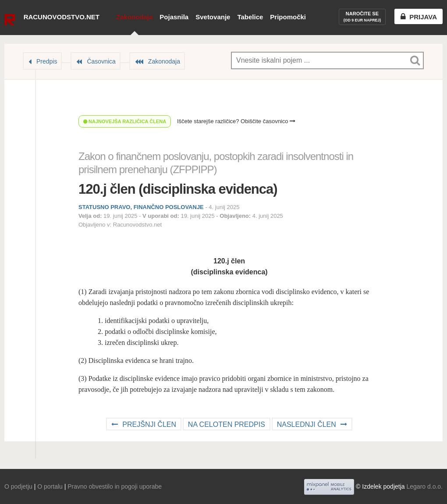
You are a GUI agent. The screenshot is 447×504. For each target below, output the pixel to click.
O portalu (50, 486)
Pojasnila (174, 17)
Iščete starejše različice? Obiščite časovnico (236, 121)
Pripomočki (288, 17)
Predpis (47, 61)
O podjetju (18, 486)
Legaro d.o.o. (424, 486)
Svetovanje (213, 17)
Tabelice (250, 17)
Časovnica (101, 61)
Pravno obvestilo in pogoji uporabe (115, 486)
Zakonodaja (134, 17)
